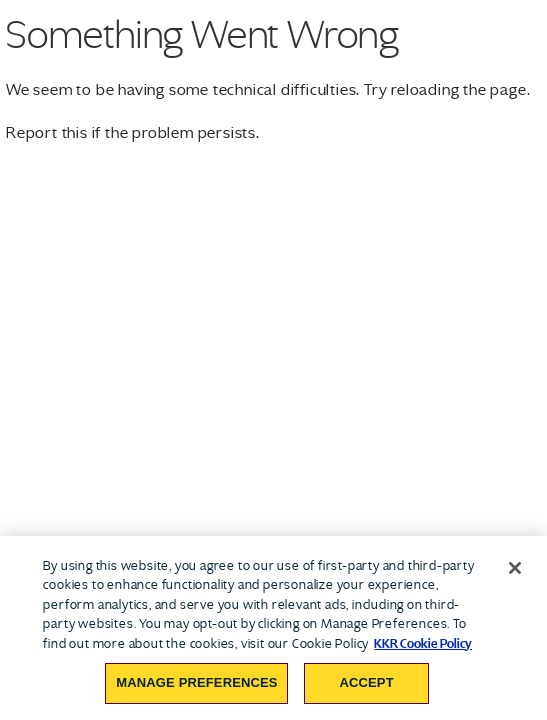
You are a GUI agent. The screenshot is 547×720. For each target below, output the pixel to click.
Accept (366, 682)
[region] (273, 628)
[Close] (515, 568)
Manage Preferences (196, 682)
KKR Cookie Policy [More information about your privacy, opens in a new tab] (423, 643)
